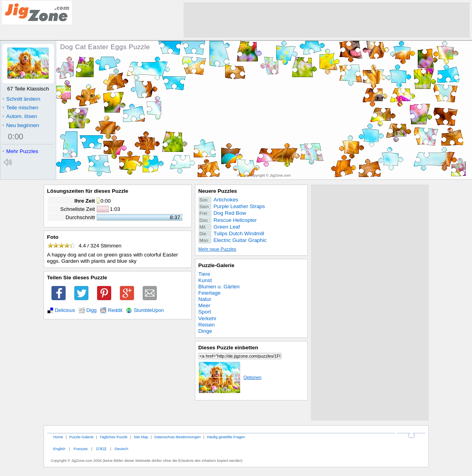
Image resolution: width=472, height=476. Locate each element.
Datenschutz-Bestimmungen (178, 437)
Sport (205, 312)
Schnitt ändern (21, 99)
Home (58, 437)
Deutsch (121, 449)
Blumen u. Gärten (219, 287)
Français (81, 449)
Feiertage (210, 293)
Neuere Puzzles (218, 191)
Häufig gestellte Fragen (226, 437)
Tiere (204, 274)
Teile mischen (20, 108)
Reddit (115, 310)
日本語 (101, 449)
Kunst (205, 280)
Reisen (207, 325)
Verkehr (208, 318)
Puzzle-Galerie (217, 265)
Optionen (230, 377)
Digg (92, 310)
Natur (205, 299)
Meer (205, 305)
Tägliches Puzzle (113, 437)
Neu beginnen (21, 125)
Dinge (205, 331)
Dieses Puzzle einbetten (228, 348)
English (59, 449)
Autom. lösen (20, 116)
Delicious (65, 310)
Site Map (141, 437)
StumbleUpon (149, 310)
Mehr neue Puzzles (217, 249)
